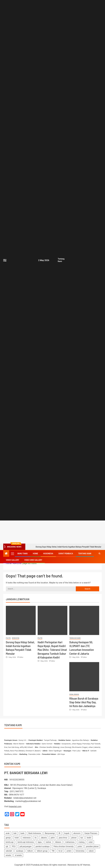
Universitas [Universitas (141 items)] (80, 851)
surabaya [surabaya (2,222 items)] (20, 851)
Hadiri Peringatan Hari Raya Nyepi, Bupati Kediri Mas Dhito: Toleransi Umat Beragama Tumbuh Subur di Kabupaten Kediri (52, 650)
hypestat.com (15, 806)
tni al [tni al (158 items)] (60, 851)
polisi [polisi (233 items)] (80, 846)
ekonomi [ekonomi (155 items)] (77, 833)
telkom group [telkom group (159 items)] (42, 851)
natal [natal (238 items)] (91, 842)
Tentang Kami (85, 554)
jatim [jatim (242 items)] (53, 838)
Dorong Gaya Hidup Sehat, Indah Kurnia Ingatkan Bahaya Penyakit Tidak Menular (65, 547)
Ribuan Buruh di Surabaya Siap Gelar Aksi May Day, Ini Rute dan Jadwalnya (84, 702)
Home (35, 554)
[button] (12, 554)
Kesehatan (16, 638)
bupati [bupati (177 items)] (67, 833)
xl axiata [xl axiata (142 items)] (18, 855)
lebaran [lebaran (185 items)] (58, 842)
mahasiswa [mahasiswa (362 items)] (70, 842)
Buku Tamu (23, 554)
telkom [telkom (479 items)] (30, 851)
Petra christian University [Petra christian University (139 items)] (63, 846)
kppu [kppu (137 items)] (40, 842)
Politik (8, 638)
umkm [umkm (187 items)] (69, 851)
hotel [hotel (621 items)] (17, 838)
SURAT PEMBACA (66, 554)
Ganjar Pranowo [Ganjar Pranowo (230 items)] (91, 833)
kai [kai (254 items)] (82, 838)
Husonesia (48, 554)
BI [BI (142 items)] (60, 833)
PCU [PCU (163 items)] (14, 846)
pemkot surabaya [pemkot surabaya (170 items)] (43, 846)
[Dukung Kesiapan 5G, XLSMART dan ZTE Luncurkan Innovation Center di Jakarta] (84, 620)
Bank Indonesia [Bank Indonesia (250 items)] (35, 833)
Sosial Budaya (74, 694)
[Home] (6, 554)
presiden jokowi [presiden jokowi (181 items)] (92, 846)
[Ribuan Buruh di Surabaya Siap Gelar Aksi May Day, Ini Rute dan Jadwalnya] (84, 677)
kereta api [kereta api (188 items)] (10, 842)
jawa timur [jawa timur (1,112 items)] (63, 838)
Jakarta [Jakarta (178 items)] (44, 838)
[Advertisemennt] (69, 532)
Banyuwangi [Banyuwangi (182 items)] (50, 833)
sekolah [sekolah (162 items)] (9, 851)
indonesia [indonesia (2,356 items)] (27, 838)
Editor (21, 657)
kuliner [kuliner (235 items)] (49, 842)
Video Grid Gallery (33, 560)
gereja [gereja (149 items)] (8, 838)
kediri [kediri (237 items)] (89, 838)
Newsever (72, 865)
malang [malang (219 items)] (82, 842)
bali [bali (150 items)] (15, 833)
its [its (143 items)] (35, 838)
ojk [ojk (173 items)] (7, 846)
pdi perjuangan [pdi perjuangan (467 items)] (26, 846)
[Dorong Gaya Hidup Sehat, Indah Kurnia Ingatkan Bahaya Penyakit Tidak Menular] (21, 620)
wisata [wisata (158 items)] (8, 855)
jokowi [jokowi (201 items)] (74, 838)
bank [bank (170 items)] (22, 833)
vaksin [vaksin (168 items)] (91, 851)
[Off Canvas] (5, 260)
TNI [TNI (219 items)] (53, 851)
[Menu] (12, 554)
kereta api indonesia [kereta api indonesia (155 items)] (26, 842)
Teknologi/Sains (75, 638)
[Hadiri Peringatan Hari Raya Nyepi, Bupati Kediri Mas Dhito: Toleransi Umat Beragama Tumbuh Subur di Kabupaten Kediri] (53, 620)
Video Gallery (12, 560)
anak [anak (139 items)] (8, 833)
